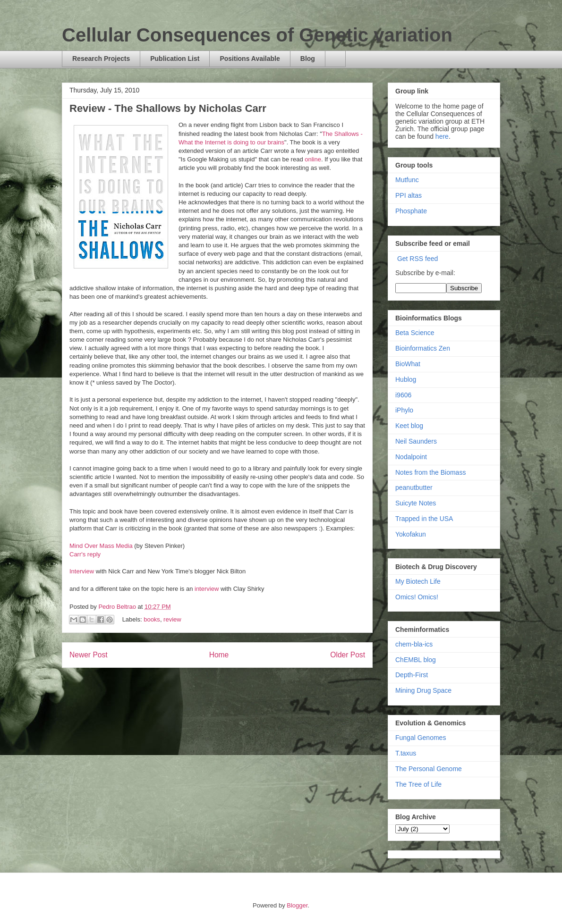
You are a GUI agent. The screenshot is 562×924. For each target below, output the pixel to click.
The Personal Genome (429, 769)
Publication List (175, 59)
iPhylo (404, 410)
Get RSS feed (417, 259)
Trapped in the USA (424, 519)
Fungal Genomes (421, 738)
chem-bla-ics (414, 644)
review (172, 619)
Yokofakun (411, 534)
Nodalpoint (411, 457)
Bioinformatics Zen (423, 348)
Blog (308, 59)
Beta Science (415, 333)
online (313, 159)
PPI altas (409, 195)
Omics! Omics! (417, 597)
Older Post (348, 655)
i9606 (403, 395)
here (442, 136)
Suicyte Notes (416, 503)
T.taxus (406, 753)
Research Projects (101, 59)
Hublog (406, 379)
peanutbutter (414, 487)
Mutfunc (407, 180)
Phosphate (411, 211)
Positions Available (250, 59)
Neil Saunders (416, 441)
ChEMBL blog (416, 660)
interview (208, 589)
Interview (83, 571)
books (152, 619)
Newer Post (89, 655)
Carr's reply (85, 554)
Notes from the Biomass (430, 472)
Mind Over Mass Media (101, 546)
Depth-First (412, 675)
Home (219, 655)
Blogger (297, 905)
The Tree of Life (418, 784)
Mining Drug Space (423, 690)
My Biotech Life (418, 581)
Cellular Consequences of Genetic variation (257, 35)
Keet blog (409, 426)
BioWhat (408, 364)
